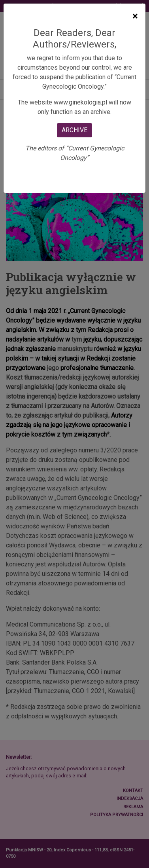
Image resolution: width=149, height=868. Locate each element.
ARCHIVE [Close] (74, 130)
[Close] (135, 16)
